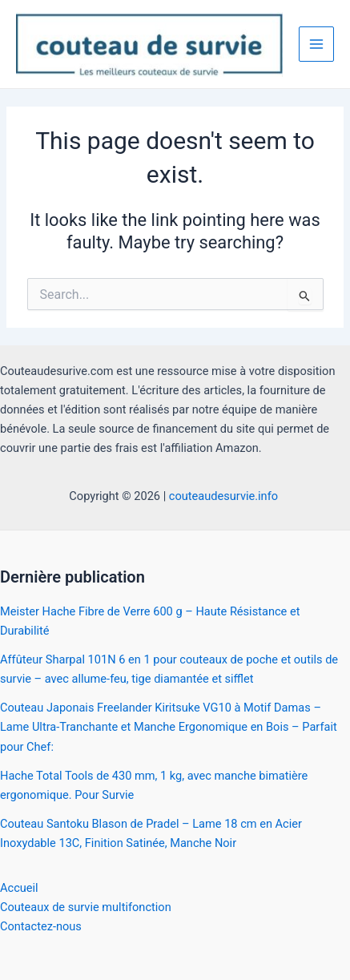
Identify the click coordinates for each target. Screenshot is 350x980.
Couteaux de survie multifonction (86, 907)
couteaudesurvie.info (225, 496)
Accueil (19, 888)
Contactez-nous (41, 926)
